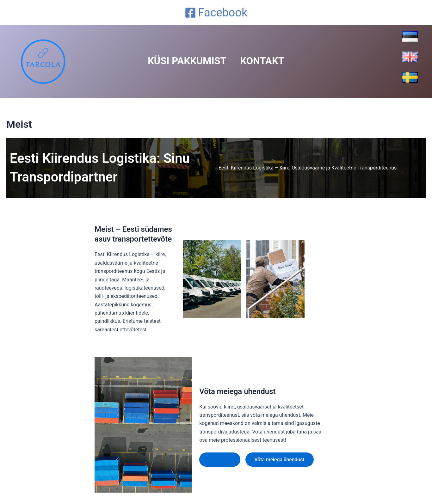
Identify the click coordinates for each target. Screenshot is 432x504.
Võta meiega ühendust (281, 460)
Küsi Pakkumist (184, 61)
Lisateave (220, 460)
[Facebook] (216, 13)
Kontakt (265, 61)
